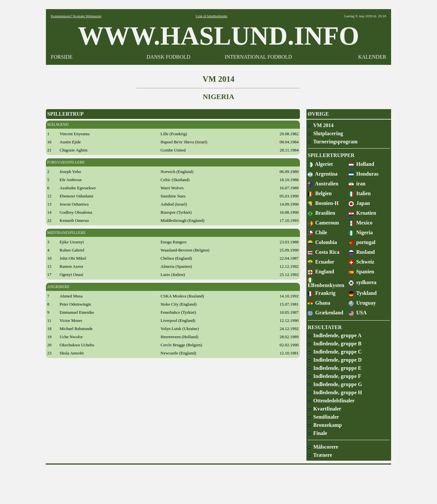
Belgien (320, 193)
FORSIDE (62, 57)
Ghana (319, 303)
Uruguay (362, 303)
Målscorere (323, 447)
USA (358, 313)
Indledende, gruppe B (335, 344)
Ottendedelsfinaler (331, 401)
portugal (362, 242)
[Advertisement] (218, 482)
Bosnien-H (323, 203)
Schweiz (361, 262)
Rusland (362, 252)
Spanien (361, 272)
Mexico (361, 223)
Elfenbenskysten (326, 282)
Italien (360, 193)
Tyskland (363, 293)
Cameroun (323, 223)
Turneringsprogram (333, 142)
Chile (317, 232)
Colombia (322, 242)
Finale (317, 433)
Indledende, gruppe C (335, 352)
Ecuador (321, 262)
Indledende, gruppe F (334, 376)
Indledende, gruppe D (335, 360)
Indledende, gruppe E (335, 368)
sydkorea (363, 282)
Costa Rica (324, 252)
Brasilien (321, 213)
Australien (323, 184)
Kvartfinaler (324, 409)
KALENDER (372, 57)
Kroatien (362, 213)
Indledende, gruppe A (335, 335)
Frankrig (322, 293)
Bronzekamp (325, 425)
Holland (361, 164)
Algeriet (320, 164)
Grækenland (325, 313)
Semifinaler (323, 417)
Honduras (364, 174)
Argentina (323, 174)
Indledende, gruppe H (335, 392)
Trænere (320, 455)
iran (357, 184)
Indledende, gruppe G (335, 384)
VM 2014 (321, 125)
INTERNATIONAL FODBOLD (258, 57)
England (321, 272)
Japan (359, 203)
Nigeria (361, 232)
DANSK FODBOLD (169, 57)
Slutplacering (325, 133)
